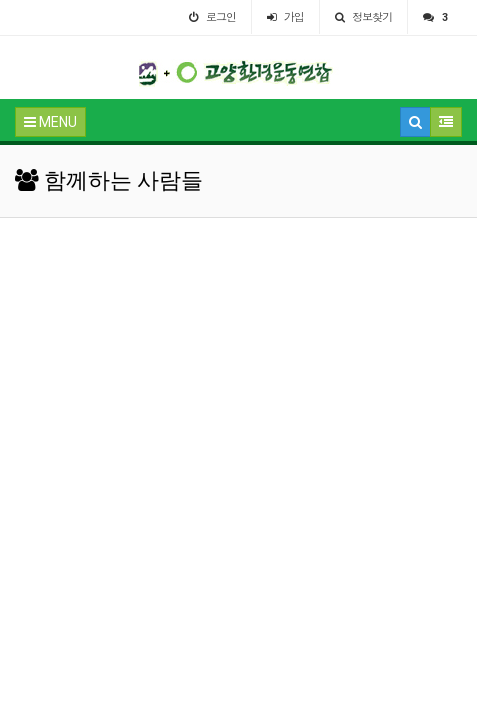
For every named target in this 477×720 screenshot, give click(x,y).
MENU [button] (50, 122)
